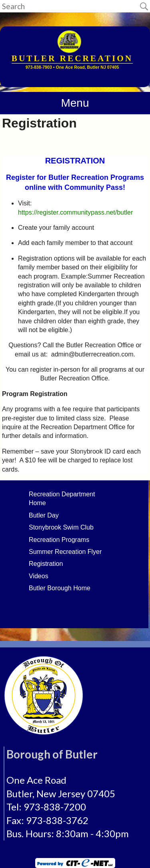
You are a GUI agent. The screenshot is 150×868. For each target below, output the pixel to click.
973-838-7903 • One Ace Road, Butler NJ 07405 (72, 67)
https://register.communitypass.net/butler (75, 212)
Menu (75, 103)
